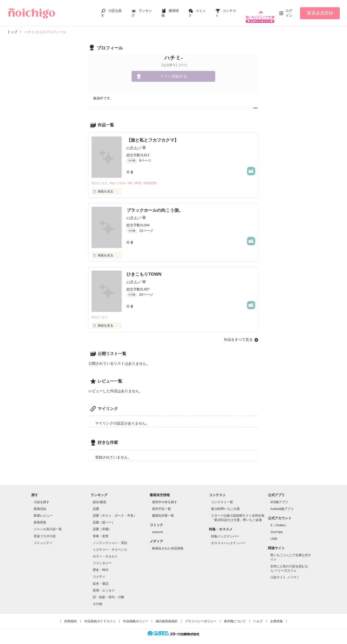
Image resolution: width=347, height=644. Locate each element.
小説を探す (42, 498)
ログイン (289, 11)
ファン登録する (173, 72)
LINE (274, 535)
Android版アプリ (282, 505)
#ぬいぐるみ (120, 178)
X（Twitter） (279, 521)
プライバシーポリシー (201, 617)
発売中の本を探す (165, 498)
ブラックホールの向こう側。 (155, 206)
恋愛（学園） (102, 525)
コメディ (99, 572)
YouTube (277, 528)
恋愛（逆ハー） (104, 518)
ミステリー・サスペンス (110, 545)
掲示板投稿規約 (167, 617)
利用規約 (71, 617)
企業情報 (276, 617)
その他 (97, 600)
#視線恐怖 (156, 178)
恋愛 (96, 505)
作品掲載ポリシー (136, 617)
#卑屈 (143, 178)
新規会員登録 (320, 11)
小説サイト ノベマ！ (285, 573)
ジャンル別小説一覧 (48, 525)
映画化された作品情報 (168, 544)
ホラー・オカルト (105, 552)
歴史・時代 (101, 566)
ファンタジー (102, 559)
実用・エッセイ (104, 586)
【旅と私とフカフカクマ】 (153, 135)
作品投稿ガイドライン (100, 617)
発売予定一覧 (161, 505)
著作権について (235, 617)
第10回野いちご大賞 (225, 505)
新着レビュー (43, 511)
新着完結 (40, 505)
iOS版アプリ (279, 498)
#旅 (134, 178)
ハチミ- (133, 143)
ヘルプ (258, 617)
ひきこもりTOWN (144, 270)
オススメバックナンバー (228, 539)
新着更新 (40, 518)
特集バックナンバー (225, 532)
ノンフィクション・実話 (110, 538)
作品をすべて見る (238, 335)
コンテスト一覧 (222, 498)
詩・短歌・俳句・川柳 (108, 593)
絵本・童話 (101, 579)
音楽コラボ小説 (45, 532)
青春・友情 (101, 532)
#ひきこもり (100, 178)
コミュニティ (43, 538)
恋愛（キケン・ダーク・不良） (115, 511)
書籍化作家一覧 (163, 511)
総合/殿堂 (100, 498)
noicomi (157, 528)
